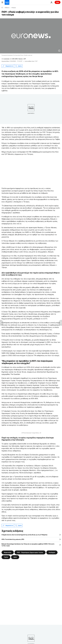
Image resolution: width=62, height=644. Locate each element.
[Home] (2, 8)
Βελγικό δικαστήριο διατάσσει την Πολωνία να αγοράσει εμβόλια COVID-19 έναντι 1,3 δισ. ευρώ (28, 545)
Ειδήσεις (7, 8)
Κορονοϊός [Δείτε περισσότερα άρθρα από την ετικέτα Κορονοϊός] (8, 552)
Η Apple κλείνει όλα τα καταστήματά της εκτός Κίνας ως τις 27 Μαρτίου (24, 535)
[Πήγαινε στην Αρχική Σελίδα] (7, 2)
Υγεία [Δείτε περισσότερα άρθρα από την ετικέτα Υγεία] (6, 557)
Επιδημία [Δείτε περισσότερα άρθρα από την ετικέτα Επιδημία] (52, 552)
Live (58, 2)
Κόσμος (14, 8)
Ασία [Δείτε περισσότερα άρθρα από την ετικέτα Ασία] (15, 557)
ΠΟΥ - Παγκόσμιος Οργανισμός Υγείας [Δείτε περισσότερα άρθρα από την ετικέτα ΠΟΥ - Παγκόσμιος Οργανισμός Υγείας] (30, 552)
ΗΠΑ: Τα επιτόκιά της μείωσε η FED (13, 539)
